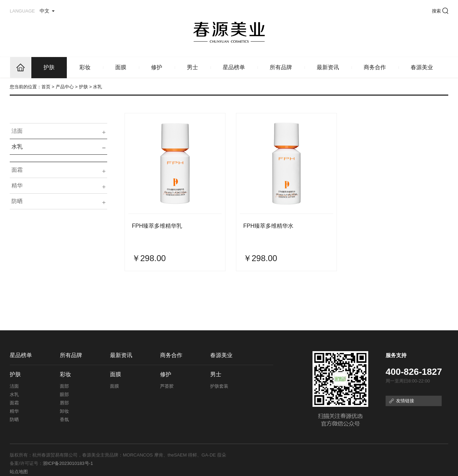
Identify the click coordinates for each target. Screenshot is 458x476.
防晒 (17, 201)
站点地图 (19, 472)
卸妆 (64, 411)
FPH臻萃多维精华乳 (157, 226)
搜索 (440, 11)
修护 (157, 67)
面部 (64, 386)
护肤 (49, 67)
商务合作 (375, 67)
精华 (17, 185)
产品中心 (65, 87)
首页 (46, 87)
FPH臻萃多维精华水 (268, 226)
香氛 (64, 419)
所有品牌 (281, 67)
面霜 (17, 170)
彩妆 (85, 67)
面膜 (121, 67)
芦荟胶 (167, 386)
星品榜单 (234, 67)
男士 (192, 67)
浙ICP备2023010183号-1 (68, 463)
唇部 (64, 403)
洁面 (17, 131)
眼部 (64, 394)
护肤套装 (219, 386)
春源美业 (422, 67)
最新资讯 (328, 67)
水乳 (17, 147)
